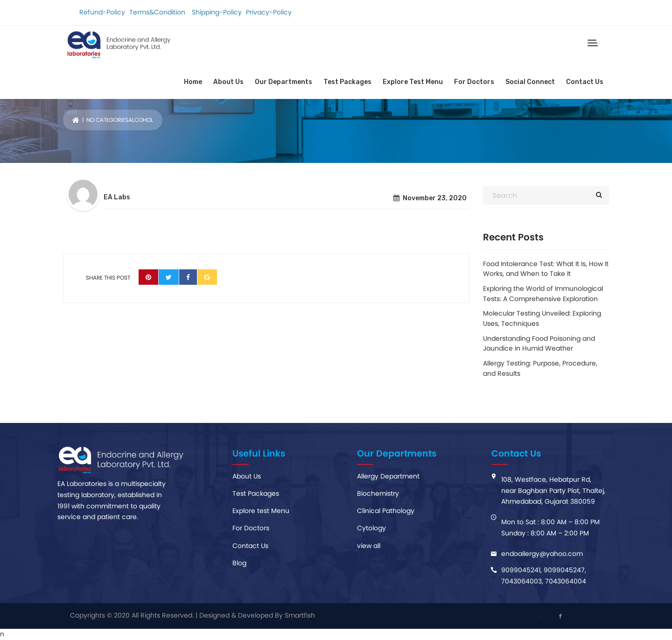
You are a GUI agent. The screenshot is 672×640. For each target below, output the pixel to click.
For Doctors (474, 82)
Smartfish (300, 615)
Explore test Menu (261, 511)
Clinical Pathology (386, 511)
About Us (228, 82)
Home (193, 82)
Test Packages (347, 82)
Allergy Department (388, 476)
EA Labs (117, 197)
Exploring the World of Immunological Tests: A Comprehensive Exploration (543, 294)
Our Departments (283, 82)
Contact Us (585, 82)
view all (369, 546)
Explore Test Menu (413, 82)
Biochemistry (378, 493)
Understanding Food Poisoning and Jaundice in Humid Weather (539, 344)
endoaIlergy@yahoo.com (542, 554)
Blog (239, 563)
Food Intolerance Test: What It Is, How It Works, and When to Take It (546, 269)
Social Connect (530, 82)
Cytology (371, 528)
